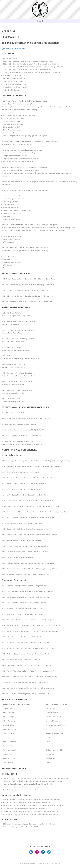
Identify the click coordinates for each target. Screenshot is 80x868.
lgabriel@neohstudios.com (14, 48)
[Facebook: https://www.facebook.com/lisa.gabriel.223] (31, 852)
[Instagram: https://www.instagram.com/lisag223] (37, 852)
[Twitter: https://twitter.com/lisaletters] (49, 852)
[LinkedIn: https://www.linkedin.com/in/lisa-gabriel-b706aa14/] (43, 852)
